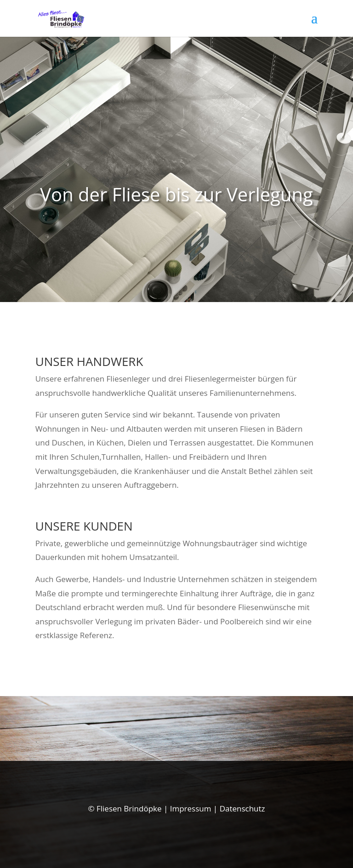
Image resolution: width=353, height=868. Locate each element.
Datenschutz (242, 808)
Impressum (191, 808)
